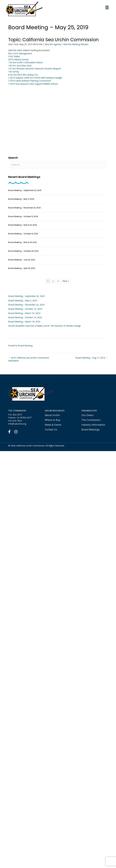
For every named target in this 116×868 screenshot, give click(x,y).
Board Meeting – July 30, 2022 (22, 260)
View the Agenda (53, 44)
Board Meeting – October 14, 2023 (23, 234)
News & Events (53, 425)
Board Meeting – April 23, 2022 (22, 268)
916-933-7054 (15, 421)
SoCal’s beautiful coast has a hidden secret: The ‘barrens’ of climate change (44, 326)
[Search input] (58, 165)
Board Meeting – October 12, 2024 (23, 216)
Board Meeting (25, 346)
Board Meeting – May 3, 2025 (21, 199)
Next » (66, 281)
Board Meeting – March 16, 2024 (23, 225)
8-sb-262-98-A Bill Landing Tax (23, 75)
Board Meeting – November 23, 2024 (24, 208)
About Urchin (52, 415)
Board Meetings (91, 430)
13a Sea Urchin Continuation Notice (25, 62)
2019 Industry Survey (18, 59)
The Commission (91, 420)
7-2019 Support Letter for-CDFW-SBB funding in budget (35, 78)
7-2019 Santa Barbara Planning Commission (30, 81)
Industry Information (93, 425)
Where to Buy (53, 420)
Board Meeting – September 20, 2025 (25, 190)
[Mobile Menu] (107, 7)
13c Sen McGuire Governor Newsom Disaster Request (35, 69)
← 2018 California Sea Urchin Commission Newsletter (29, 359)
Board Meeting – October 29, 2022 (23, 251)
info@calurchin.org (17, 424)
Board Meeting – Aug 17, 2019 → (92, 358)
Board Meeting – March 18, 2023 (22, 242)
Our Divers (88, 415)
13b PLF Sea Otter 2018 (20, 66)
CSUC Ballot (14, 56)
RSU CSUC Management (20, 53)
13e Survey (14, 72)
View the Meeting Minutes (76, 44)
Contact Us (51, 430)
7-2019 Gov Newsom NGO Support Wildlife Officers (33, 84)
